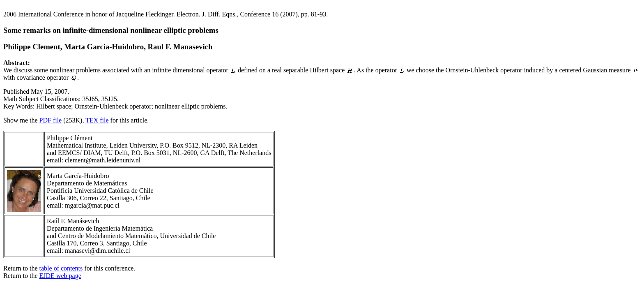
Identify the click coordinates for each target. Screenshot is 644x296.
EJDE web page (60, 276)
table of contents (61, 268)
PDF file (51, 120)
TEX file (97, 120)
